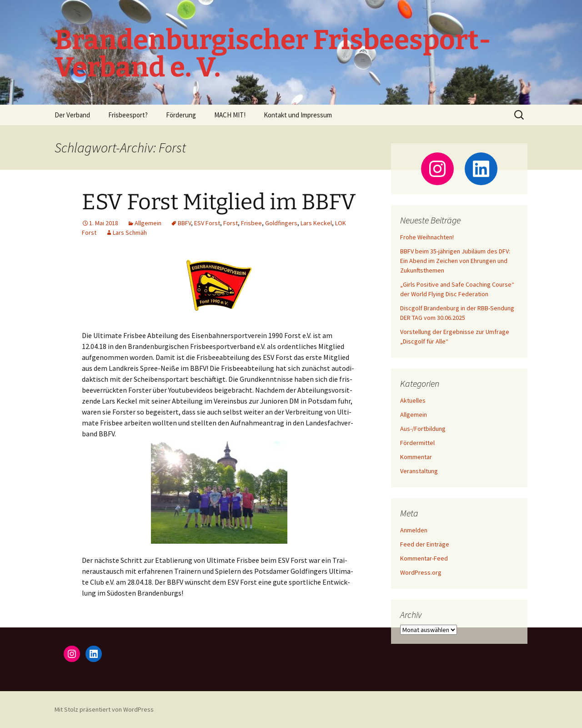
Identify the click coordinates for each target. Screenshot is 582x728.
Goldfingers (281, 223)
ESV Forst (207, 223)
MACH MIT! (230, 115)
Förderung (181, 115)
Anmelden (414, 530)
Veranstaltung (419, 471)
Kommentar (416, 457)
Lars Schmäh (130, 233)
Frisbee (251, 223)
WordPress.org (421, 572)
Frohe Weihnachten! (427, 237)
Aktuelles (413, 400)
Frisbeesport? (128, 115)
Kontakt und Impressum (298, 115)
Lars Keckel (316, 223)
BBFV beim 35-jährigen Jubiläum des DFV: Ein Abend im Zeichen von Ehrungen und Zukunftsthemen (455, 261)
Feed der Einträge (425, 544)
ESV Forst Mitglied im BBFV (219, 202)
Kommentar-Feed (424, 558)
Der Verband (72, 115)
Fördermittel (417, 443)
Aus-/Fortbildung (423, 429)
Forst (231, 223)
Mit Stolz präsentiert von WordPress (104, 709)
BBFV (184, 223)
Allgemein (148, 223)
